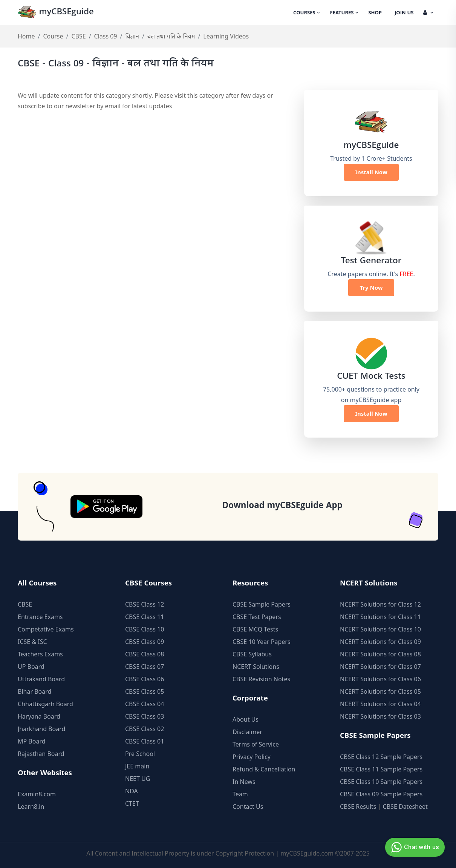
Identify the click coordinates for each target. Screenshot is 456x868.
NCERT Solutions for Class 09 (380, 642)
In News (244, 782)
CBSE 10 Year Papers (262, 642)
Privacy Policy (252, 757)
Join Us (404, 13)
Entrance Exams (40, 617)
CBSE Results (358, 807)
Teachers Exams (40, 654)
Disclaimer (247, 732)
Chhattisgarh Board (45, 704)
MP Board (32, 741)
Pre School (140, 754)
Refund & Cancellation (264, 769)
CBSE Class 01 (145, 741)
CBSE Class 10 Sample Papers (381, 782)
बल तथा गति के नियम (171, 36)
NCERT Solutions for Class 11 (380, 617)
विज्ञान (132, 36)
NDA (132, 791)
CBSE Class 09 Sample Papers (381, 794)
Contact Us (248, 807)
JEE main (137, 766)
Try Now (371, 287)
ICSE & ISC (32, 642)
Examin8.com (37, 794)
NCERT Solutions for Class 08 (380, 654)
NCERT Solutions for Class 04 (380, 704)
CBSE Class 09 (145, 642)
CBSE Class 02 (145, 729)
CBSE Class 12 (145, 604)
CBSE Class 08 (145, 654)
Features (344, 13)
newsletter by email (93, 106)
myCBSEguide (56, 13)
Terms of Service (256, 744)
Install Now (371, 172)
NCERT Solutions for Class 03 (380, 716)
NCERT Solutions (256, 667)
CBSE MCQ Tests (255, 629)
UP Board (31, 667)
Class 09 (106, 36)
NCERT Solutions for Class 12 (380, 604)
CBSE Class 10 (145, 629)
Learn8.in (31, 807)
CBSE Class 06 (145, 679)
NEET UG (138, 779)
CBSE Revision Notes (261, 679)
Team (240, 794)
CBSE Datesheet (405, 807)
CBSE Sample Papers (262, 604)
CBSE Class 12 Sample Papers (381, 757)
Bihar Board (34, 691)
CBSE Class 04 (145, 704)
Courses (307, 13)
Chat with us (414, 847)
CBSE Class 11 (145, 617)
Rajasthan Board (41, 754)
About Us (246, 719)
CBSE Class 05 (145, 691)
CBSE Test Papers (257, 617)
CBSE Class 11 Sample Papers (381, 769)
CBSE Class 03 (145, 716)
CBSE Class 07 (145, 667)
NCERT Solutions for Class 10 (380, 629)
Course (53, 36)
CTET (132, 803)
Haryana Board (39, 716)
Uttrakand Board (41, 679)
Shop (375, 13)
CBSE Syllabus (252, 654)
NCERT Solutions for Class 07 (380, 667)
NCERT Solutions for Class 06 (380, 679)
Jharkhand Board (41, 729)
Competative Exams (46, 629)
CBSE (78, 36)
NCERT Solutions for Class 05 (380, 691)
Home (26, 36)
